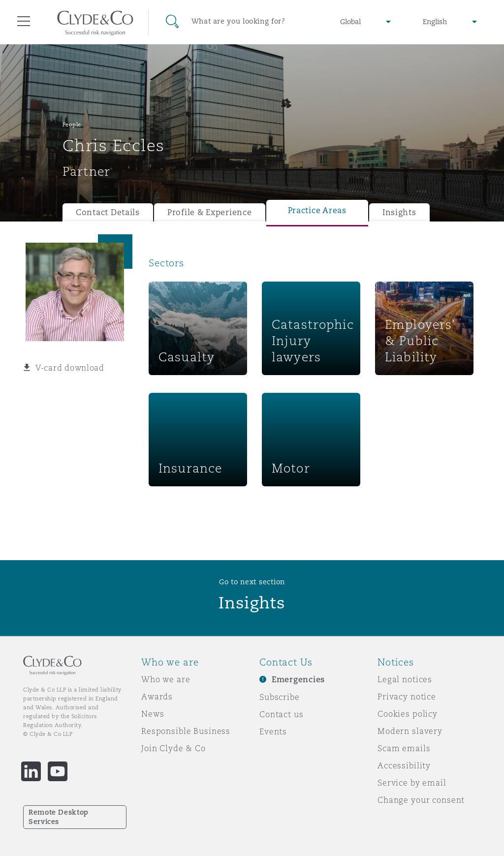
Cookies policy (408, 714)
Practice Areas (317, 210)
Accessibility (404, 765)
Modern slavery (410, 731)
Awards (157, 697)
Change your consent (421, 800)
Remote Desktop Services (59, 817)
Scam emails (404, 748)
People (72, 125)
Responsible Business (186, 731)
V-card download (70, 368)
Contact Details (108, 212)
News (153, 714)
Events (273, 731)
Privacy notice (407, 697)
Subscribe (280, 697)
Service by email (412, 783)
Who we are (166, 679)
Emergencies (298, 680)
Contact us (282, 714)
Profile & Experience (210, 212)
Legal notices (405, 679)
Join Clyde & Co (173, 748)
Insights (399, 212)
